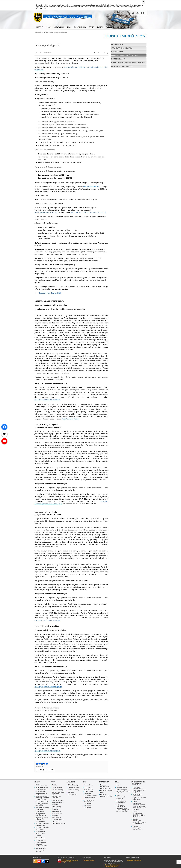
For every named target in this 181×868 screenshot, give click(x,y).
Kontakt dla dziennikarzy (40, 811)
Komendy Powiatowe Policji (106, 795)
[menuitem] (39, 27)
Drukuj (105, 53)
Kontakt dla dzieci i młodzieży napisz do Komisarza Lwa (42, 798)
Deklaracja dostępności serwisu (58, 33)
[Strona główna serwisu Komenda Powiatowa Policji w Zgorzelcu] (133, 13)
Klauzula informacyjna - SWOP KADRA (138, 828)
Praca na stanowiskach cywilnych (121, 797)
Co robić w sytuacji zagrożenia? (58, 793)
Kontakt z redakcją (89, 860)
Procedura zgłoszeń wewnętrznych (42, 828)
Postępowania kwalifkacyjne (121, 802)
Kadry (118, 785)
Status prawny (117, 52)
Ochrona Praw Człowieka (40, 835)
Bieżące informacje (74, 787)
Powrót (95, 53)
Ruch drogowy (40, 832)
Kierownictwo (117, 44)
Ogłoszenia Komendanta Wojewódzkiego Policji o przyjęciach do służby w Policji (123, 808)
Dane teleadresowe (42, 787)
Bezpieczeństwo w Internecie (58, 804)
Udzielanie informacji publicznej (58, 823)
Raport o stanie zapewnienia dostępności (128, 63)
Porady (53, 782)
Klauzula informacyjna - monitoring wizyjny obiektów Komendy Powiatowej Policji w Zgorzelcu (139, 806)
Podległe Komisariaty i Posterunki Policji (106, 787)
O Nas (46, 33)
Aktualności (71, 782)
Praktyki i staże (41, 840)
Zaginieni (71, 792)
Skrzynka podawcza (42, 808)
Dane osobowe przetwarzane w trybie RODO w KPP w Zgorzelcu (139, 797)
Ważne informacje (74, 790)
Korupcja (55, 809)
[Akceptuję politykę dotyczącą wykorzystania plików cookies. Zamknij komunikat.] (143, 2)
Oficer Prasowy (73, 785)
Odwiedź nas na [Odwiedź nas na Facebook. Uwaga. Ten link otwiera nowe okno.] (43, 861)
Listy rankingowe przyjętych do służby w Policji (123, 792)
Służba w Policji (122, 787)
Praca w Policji (40, 838)
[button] (145, 13)
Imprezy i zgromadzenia (56, 816)
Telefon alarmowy (41, 785)
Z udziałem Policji (57, 820)
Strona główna (39, 33)
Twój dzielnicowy (41, 794)
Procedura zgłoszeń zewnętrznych (42, 824)
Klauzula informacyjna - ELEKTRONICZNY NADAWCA (139, 814)
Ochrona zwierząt (57, 790)
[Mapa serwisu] (137, 13)
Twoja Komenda (104, 782)
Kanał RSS (35, 861)
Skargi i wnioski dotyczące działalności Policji (42, 844)
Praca (117, 782)
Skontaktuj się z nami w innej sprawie (41, 850)
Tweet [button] (51, 770)
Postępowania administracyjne (41, 815)
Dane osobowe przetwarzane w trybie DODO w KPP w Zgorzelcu (139, 790)
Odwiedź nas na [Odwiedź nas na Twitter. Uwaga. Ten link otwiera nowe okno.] (47, 861)
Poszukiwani (72, 795)
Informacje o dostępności (122, 66)
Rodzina (54, 785)
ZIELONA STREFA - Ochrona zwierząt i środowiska (42, 804)
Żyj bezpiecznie (57, 787)
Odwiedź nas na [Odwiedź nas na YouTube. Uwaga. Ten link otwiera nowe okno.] (39, 861)
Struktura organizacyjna (122, 48)
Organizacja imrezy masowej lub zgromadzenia (42, 820)
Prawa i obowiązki (58, 800)
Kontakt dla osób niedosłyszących (41, 791)
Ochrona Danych (137, 784)
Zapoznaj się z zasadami (113, 865)
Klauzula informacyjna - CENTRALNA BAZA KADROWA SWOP (139, 822)
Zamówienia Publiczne (138, 782)
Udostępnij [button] (41, 770)
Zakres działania (118, 59)
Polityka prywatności (111, 867)
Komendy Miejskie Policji (106, 791)
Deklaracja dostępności (134, 860)
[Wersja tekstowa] (141, 13)
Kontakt (37, 782)
